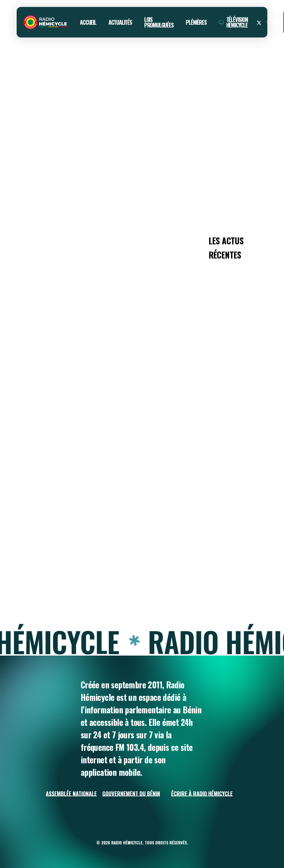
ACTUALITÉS (31, 58)
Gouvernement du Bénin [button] (131, 794)
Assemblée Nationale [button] (71, 794)
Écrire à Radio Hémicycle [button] (202, 794)
